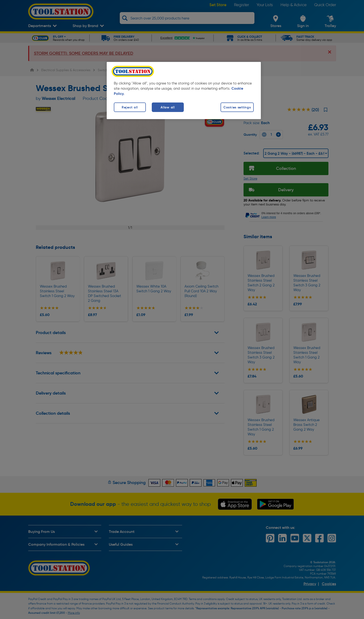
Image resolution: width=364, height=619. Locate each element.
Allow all (168, 107)
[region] (184, 91)
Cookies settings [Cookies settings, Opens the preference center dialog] (237, 107)
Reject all (130, 107)
